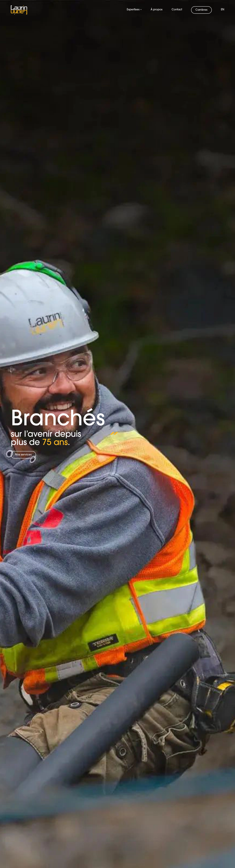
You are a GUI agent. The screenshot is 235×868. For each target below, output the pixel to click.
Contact (177, 10)
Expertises (134, 10)
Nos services (23, 455)
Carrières (201, 10)
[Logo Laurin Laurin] (19, 10)
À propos (157, 10)
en (223, 10)
